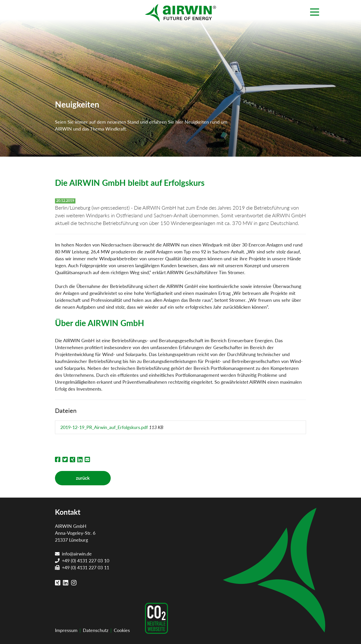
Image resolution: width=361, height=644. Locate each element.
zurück (83, 478)
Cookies (122, 630)
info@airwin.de (77, 554)
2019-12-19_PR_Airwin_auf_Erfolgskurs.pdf (105, 427)
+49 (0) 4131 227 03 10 (86, 561)
